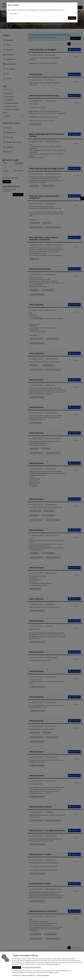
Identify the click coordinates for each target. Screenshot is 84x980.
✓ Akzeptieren (17, 968)
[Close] (76, 5)
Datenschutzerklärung (28, 975)
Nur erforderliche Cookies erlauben (31, 968)
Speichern (72, 18)
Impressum (16, 975)
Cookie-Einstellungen (43, 975)
